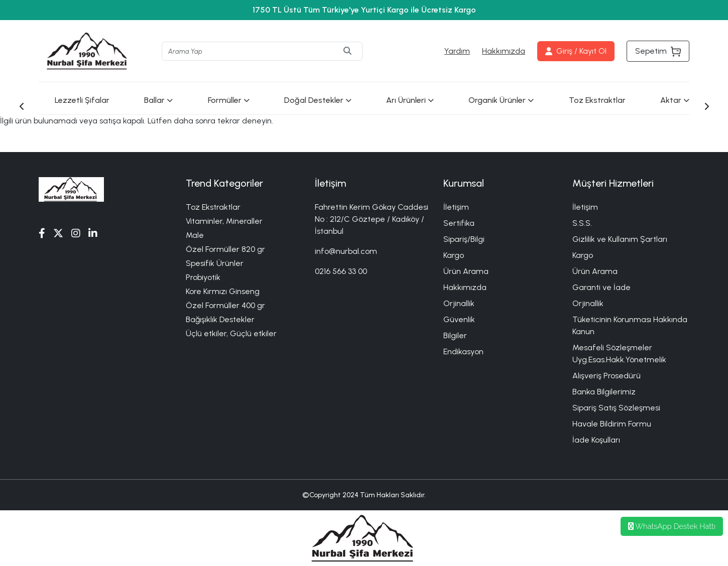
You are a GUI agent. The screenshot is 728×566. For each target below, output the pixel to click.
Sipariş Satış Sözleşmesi (616, 408)
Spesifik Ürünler (215, 263)
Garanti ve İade (601, 287)
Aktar (675, 100)
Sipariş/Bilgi (464, 239)
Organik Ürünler (501, 100)
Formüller (229, 100)
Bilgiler (455, 335)
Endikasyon (463, 351)
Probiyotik (203, 277)
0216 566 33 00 (341, 271)
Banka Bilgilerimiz (604, 392)
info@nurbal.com (346, 251)
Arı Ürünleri (410, 100)
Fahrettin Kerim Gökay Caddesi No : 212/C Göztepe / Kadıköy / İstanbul (372, 219)
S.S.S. (582, 223)
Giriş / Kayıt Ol (576, 51)
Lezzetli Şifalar (82, 100)
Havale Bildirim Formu (612, 424)
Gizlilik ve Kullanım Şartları (620, 239)
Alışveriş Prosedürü (606, 376)
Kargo (454, 255)
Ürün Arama (466, 271)
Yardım (457, 51)
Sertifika (459, 223)
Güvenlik (459, 319)
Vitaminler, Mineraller (224, 221)
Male (195, 235)
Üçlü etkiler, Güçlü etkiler (231, 333)
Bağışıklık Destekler (220, 319)
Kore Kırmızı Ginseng (223, 291)
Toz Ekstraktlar (597, 100)
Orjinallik (459, 303)
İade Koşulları (596, 440)
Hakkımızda (504, 51)
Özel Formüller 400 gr (225, 305)
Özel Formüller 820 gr (225, 249)
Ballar (158, 100)
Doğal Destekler (318, 100)
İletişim (456, 207)
